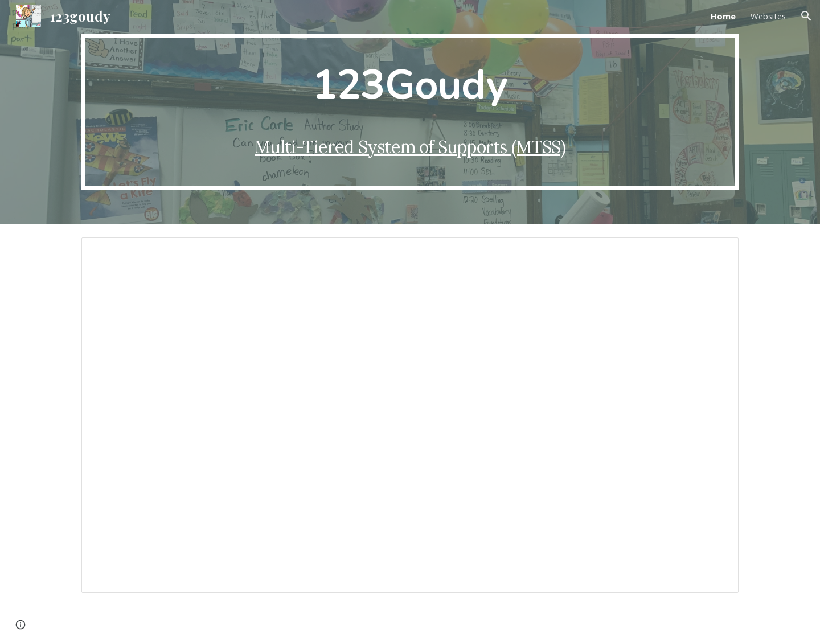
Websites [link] (768, 16)
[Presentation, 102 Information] (410, 415)
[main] (410, 112)
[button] (806, 16)
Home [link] (723, 16)
